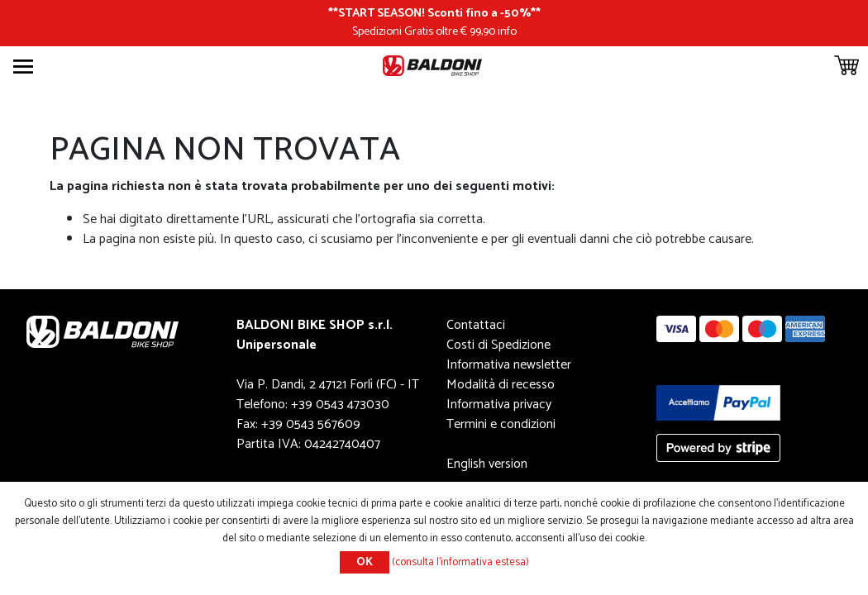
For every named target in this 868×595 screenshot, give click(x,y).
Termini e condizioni (501, 424)
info (507, 31)
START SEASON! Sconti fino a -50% (434, 13)
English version (487, 464)
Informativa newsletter (509, 365)
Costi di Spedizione (498, 345)
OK (365, 562)
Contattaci (476, 325)
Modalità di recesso (501, 385)
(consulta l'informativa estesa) (460, 562)
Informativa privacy (499, 405)
